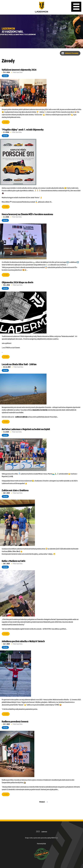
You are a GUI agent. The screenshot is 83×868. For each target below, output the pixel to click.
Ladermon (44, 832)
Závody (5, 76)
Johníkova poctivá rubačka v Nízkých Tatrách (23, 641)
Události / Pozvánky (72, 53)
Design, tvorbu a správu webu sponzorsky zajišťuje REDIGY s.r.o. (41, 838)
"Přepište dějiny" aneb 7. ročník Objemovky (23, 130)
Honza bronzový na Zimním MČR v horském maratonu (27, 214)
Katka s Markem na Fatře (14, 561)
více (5, 122)
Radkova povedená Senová (15, 721)
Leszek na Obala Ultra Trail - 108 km (19, 364)
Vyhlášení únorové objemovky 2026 (19, 70)
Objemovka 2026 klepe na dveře (18, 282)
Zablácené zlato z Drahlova (15, 490)
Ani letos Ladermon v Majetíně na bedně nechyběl (26, 429)
